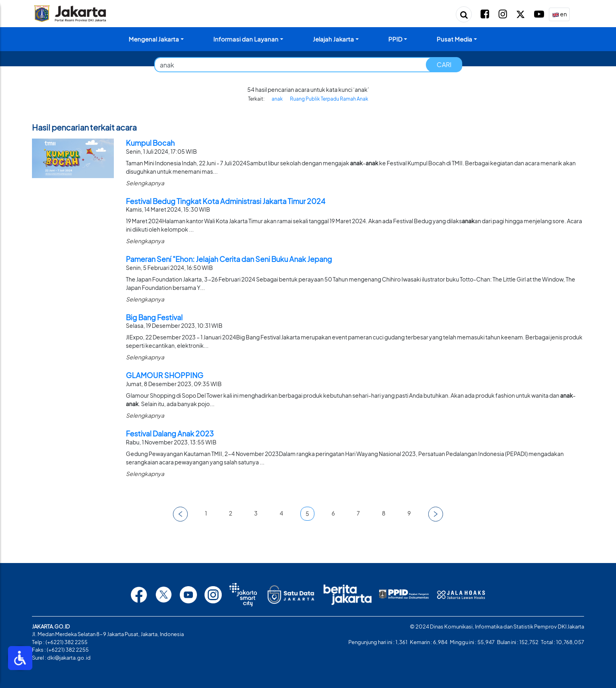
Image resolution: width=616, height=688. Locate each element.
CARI (444, 64)
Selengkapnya (145, 183)
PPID (395, 39)
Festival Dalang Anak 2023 (170, 433)
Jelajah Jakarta (333, 39)
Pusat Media (454, 39)
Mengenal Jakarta (154, 39)
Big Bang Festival (154, 317)
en (559, 15)
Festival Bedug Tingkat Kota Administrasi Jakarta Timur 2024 (226, 201)
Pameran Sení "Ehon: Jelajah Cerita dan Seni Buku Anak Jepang (229, 259)
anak (277, 99)
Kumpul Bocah (150, 143)
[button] (180, 514)
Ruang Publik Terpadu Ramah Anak (329, 99)
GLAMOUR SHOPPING (165, 375)
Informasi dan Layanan (246, 39)
